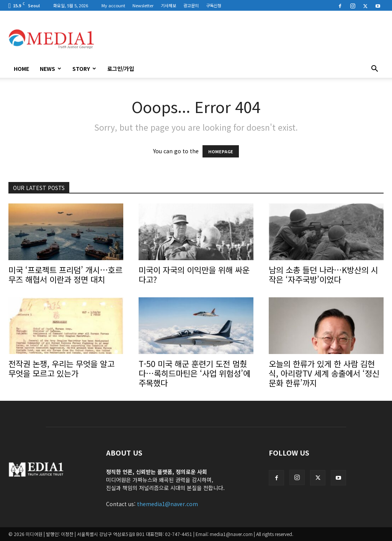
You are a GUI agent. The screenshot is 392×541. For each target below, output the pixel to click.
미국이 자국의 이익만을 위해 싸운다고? (194, 275)
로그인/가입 (121, 69)
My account (113, 5)
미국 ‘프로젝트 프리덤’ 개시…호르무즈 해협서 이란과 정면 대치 (65, 275)
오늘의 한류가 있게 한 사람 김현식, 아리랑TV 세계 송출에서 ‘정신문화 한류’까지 (324, 373)
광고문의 (191, 5)
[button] (374, 69)
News (51, 69)
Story (84, 69)
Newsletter (143, 5)
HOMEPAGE (221, 151)
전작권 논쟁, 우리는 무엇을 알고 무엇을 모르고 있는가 (61, 368)
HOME (21, 69)
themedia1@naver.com (167, 504)
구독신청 (214, 5)
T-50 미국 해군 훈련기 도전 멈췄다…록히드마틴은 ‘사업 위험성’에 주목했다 (194, 373)
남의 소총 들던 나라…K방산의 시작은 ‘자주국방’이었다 (323, 275)
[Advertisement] (244, 39)
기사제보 (168, 5)
